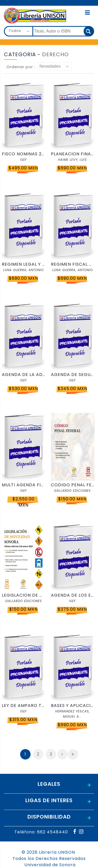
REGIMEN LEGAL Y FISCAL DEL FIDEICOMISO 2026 (24, 264)
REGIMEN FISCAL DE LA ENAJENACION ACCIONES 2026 (73, 264)
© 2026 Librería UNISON (48, 852)
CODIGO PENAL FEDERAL (73, 485)
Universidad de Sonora (50, 865)
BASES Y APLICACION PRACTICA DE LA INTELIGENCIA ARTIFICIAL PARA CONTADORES (73, 706)
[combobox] (19, 31)
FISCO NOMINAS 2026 (24, 154)
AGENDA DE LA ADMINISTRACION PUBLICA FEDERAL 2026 (24, 375)
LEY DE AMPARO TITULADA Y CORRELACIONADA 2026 (24, 706)
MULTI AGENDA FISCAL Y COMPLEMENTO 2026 (24, 485)
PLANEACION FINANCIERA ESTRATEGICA (73, 154)
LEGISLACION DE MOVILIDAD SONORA (24, 595)
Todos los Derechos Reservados (49, 859)
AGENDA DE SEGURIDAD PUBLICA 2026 (73, 375)
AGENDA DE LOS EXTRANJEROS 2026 (73, 595)
